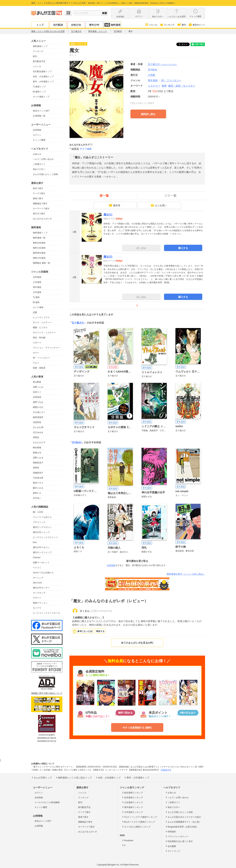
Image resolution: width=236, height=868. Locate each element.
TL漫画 (36, 297)
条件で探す (38, 188)
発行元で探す (39, 214)
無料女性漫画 (39, 243)
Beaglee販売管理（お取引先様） (182, 827)
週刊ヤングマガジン (42, 527)
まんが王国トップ (41, 778)
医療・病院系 (39, 368)
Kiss (35, 542)
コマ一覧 (170, 196)
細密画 (75, 149)
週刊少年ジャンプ (41, 532)
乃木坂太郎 (38, 478)
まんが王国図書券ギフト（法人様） (183, 822)
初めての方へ (39, 169)
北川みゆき (38, 432)
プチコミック (39, 522)
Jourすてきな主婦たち (43, 573)
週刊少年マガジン (41, 547)
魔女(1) (108, 215)
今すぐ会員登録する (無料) (137, 728)
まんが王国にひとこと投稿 (45, 174)
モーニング (38, 578)
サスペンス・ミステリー (44, 333)
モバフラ (37, 608)
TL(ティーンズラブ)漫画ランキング (139, 817)
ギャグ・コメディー (42, 322)
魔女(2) (108, 257)
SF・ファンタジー (41, 358)
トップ (40, 25)
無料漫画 (112, 25)
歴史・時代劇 (39, 338)
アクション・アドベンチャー (46, 348)
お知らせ (37, 154)
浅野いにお (38, 387)
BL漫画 (36, 302)
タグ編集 (87, 149)
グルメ (36, 363)
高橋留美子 (38, 473)
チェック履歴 (39, 140)
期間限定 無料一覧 (41, 263)
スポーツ (37, 343)
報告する (100, 631)
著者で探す (38, 198)
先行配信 (58, 25)
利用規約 (171, 831)
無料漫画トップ (40, 46)
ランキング (167, 25)
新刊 (181, 25)
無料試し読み (148, 114)
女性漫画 (37, 277)
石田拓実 (37, 397)
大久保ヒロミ (39, 412)
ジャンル (151, 25)
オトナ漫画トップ (41, 97)
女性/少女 (76, 25)
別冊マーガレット (41, 563)
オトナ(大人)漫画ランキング (136, 827)
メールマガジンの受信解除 (47, 802)
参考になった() (85, 631)
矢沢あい (37, 498)
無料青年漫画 (39, 253)
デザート (37, 598)
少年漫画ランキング (132, 812)
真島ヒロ (37, 493)
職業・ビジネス (40, 328)
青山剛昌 (37, 382)
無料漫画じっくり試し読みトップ (74, 778)
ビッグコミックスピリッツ (45, 537)
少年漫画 (37, 292)
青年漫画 (37, 287)
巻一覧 (104, 196)
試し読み (141, 248)
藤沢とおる (38, 488)
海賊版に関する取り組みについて (47, 693)
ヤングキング (39, 593)
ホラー (36, 353)
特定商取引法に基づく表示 (179, 841)
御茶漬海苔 (38, 417)
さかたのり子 (39, 443)
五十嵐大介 (163, 64)
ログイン (37, 135)
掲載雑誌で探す (40, 204)
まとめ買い (159, 205)
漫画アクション (40, 603)
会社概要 (171, 846)
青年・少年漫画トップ (43, 82)
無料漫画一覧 (39, 238)
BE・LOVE (38, 512)
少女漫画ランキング (132, 802)
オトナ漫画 (38, 307)
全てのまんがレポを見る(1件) (137, 643)
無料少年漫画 (39, 258)
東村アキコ (38, 483)
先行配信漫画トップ (42, 71)
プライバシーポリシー (177, 836)
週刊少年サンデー (41, 588)
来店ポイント (197, 25)
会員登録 (37, 130)
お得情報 (39, 826)
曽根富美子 (38, 463)
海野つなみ (38, 402)
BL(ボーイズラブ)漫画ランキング (138, 822)
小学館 (151, 75)
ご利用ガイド (39, 164)
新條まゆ (37, 453)
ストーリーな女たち (42, 517)
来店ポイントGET (41, 111)
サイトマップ (173, 851)
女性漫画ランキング (132, 797)
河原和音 (37, 422)
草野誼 (36, 437)
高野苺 (36, 468)
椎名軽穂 (37, 448)
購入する (183, 248)
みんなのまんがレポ (42, 219)
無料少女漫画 (39, 248)
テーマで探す (39, 193)
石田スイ (37, 392)
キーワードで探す (41, 209)
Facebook (127, 840)
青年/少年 (94, 25)
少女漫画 (37, 282)
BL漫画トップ (39, 92)
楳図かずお (38, 407)
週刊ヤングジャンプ (42, 552)
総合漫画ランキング (132, 793)
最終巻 (115, 205)
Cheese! (37, 558)
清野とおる (38, 458)
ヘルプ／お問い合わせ (43, 159)
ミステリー (154, 86)
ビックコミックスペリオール (46, 613)
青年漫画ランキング (132, 807)
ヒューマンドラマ (41, 317)
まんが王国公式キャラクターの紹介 (183, 817)
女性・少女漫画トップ (43, 77)
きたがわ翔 (38, 427)
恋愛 (35, 312)
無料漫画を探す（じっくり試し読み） (186, 574)
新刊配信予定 (39, 61)
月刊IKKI (77, 442)
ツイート (185, 44)
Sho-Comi (37, 583)
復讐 (164, 86)
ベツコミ (37, 568)
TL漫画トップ (39, 87)
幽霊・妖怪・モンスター (182, 86)
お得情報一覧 (39, 116)
